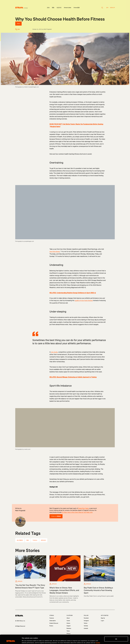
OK (116, 630)
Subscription (53, 621)
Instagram (86, 621)
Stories (68, 623)
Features (52, 618)
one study (54, 352)
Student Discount (54, 623)
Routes (51, 626)
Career (68, 621)
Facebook (86, 618)
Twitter (86, 623)
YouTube (86, 626)
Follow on (56, 516)
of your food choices (84, 301)
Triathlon (35, 540)
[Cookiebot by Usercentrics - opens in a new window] (11, 641)
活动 (48, 8)
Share (18, 24)
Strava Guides (68, 8)
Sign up (112, 8)
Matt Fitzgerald (48, 29)
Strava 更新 (77, 8)
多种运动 (43, 540)
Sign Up (103, 618)
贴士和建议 (20, 540)
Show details (26, 641)
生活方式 (59, 8)
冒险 (53, 8)
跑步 (28, 540)
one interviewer (55, 252)
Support (69, 626)
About (68, 618)
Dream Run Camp (83, 508)
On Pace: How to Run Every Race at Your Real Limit (77, 512)
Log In (102, 621)
